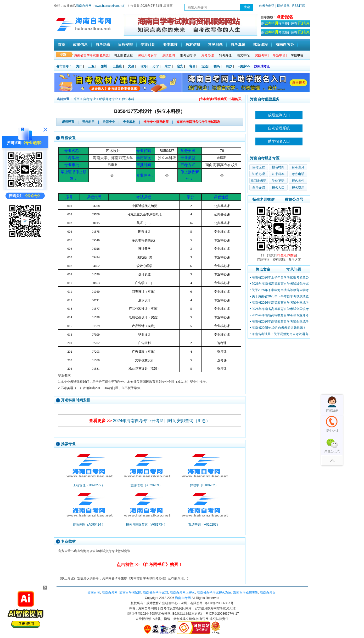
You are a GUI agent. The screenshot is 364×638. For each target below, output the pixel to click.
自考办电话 (267, 6)
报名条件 (298, 181)
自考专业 (89, 99)
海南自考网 (110, 593)
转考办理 (226, 55)
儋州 (104, 66)
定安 (180, 66)
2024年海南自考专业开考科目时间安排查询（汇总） (162, 421)
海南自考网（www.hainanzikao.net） (102, 6)
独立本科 (128, 99)
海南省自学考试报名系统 (214, 593)
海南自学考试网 (130, 593)
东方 (168, 66)
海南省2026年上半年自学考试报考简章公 (280, 277)
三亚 (91, 66)
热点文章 (263, 269)
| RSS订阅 (298, 6)
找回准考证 (262, 66)
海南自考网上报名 (182, 593)
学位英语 (278, 181)
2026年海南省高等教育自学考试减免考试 (280, 284)
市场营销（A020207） (204, 525)
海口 (79, 66)
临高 (217, 66)
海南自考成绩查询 (246, 593)
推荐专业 (109, 122)
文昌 (131, 66)
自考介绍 (259, 188)
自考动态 (103, 45)
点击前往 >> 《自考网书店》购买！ (150, 565)
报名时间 (278, 167)
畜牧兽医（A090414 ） (89, 525)
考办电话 (298, 174)
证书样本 (278, 174)
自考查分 (298, 167)
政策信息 (80, 45)
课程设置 (68, 122)
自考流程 (259, 167)
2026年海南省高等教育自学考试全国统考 (280, 309)
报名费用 (298, 188)
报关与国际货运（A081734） (146, 525)
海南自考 (94, 593)
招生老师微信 (264, 199)
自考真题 (238, 45)
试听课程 (260, 45)
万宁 (156, 66)
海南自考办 (285, 45)
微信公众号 (294, 199)
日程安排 (125, 45)
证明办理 (259, 174)
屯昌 (192, 66)
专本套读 (170, 45)
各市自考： (64, 66)
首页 (61, 45)
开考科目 (88, 122)
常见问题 (215, 45)
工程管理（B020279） (89, 485)
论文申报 (244, 55)
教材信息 (193, 45)
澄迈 (205, 66)
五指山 (117, 66)
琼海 (143, 66)
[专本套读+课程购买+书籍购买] (221, 99)
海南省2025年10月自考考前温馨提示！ (279, 328)
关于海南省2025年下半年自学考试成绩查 (280, 296)
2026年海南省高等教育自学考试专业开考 (280, 315)
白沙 (229, 66)
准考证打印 (189, 55)
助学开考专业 (109, 99)
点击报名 (285, 17)
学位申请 (297, 55)
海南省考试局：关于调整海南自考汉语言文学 (282, 334)
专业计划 (148, 45)
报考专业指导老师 (156, 122)
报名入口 (278, 188)
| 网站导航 (282, 6)
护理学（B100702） (204, 485)
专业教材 (129, 122)
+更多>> (244, 66)
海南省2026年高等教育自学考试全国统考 (280, 303)
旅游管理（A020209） (146, 485)
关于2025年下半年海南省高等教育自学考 (280, 290)
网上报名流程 (124, 55)
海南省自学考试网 (155, 593)
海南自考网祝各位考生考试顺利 (198, 122)
